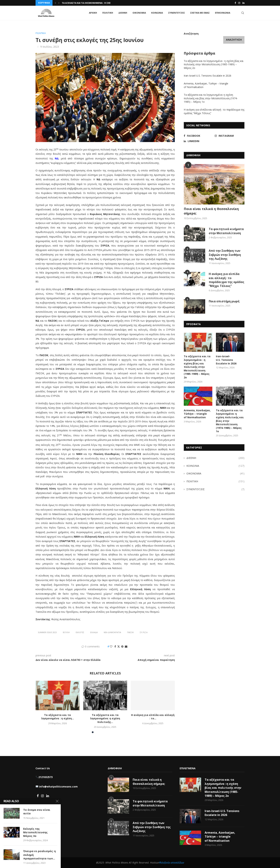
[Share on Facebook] (115, 646)
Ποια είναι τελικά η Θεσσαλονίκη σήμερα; (211, 211)
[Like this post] (111, 646)
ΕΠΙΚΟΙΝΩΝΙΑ (223, 13)
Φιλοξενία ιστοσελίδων (172, 863)
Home (39, 26)
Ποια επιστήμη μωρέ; (225, 301)
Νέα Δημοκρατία (112, 632)
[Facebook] (235, 3)
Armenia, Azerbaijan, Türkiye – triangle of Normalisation (197, 414)
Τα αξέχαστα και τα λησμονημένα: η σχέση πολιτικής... (105, 719)
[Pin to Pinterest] (122, 646)
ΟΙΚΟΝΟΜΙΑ (139, 13)
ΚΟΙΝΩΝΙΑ (157, 13)
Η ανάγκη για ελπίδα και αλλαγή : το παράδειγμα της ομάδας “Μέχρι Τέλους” (227, 280)
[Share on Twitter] (119, 646)
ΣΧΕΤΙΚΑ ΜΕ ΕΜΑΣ (200, 13)
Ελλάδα (94, 632)
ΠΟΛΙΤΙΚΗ (108, 13)
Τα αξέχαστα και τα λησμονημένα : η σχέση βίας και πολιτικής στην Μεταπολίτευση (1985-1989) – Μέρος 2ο (214, 64)
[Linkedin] (243, 3)
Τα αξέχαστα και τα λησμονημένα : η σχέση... (89, 3)
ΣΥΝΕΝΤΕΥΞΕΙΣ (177, 13)
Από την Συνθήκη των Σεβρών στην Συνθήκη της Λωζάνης (225, 255)
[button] (55, 3)
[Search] (243, 13)
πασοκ (130, 632)
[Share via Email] (126, 646)
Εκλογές (80, 632)
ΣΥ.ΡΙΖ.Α (144, 632)
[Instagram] (239, 3)
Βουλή (66, 632)
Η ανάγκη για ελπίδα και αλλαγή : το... (153, 717)
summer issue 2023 (47, 632)
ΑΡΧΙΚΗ (93, 13)
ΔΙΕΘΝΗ (123, 13)
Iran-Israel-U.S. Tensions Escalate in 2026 (208, 76)
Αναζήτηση (191, 34)
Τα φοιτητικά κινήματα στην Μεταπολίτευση (226, 231)
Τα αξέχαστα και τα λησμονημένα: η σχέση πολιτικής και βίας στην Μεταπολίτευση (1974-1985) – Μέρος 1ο (211, 98)
